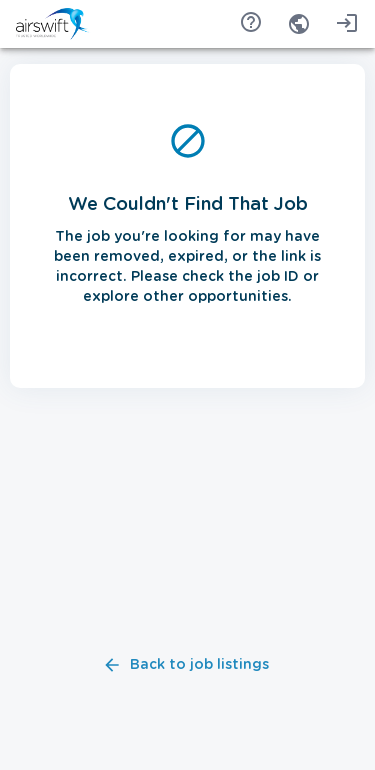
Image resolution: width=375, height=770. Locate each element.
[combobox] (299, 24)
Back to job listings (187, 665)
